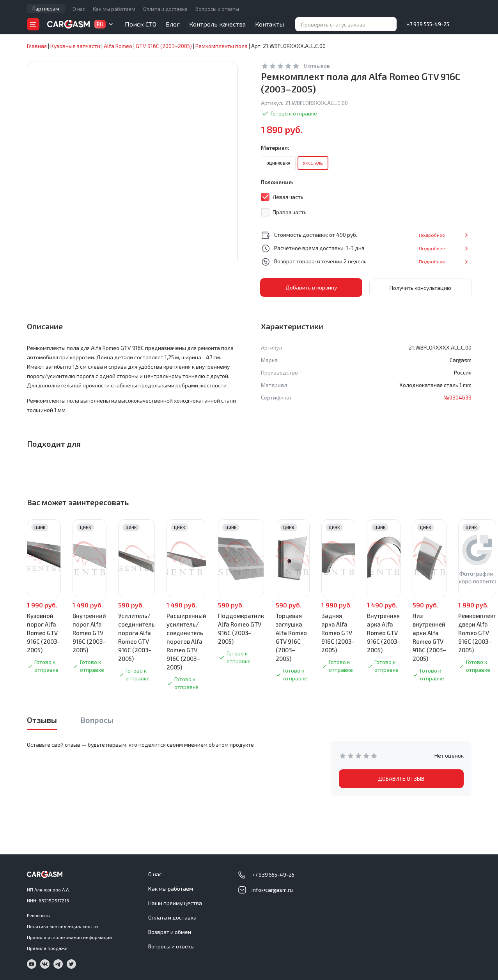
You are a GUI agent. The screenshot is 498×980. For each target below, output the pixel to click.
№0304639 (457, 397)
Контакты (269, 24)
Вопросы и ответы (217, 9)
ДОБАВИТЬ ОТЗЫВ (401, 778)
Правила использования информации (69, 937)
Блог (173, 24)
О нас (79, 9)
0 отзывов (317, 66)
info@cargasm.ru (272, 889)
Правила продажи (47, 948)
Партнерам (46, 9)
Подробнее (446, 235)
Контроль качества (217, 24)
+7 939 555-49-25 (428, 24)
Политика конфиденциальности (62, 926)
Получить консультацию (420, 287)
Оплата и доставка (165, 9)
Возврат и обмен (170, 931)
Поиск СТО (141, 24)
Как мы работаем (114, 9)
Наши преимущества (175, 903)
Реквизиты (39, 915)
